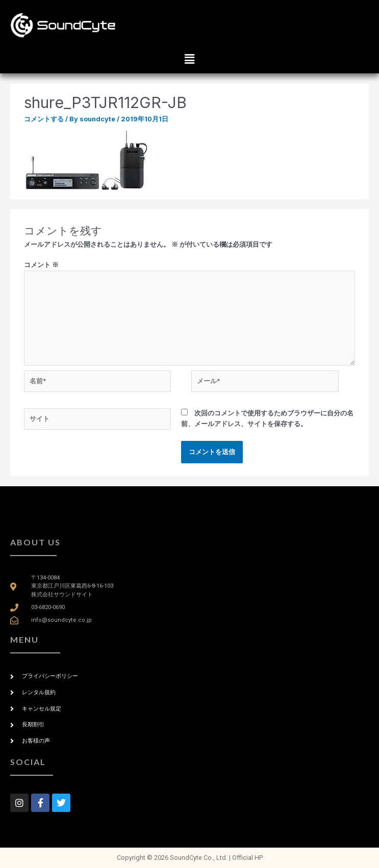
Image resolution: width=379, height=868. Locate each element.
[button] (189, 59)
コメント (41, 265)
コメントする (44, 119)
